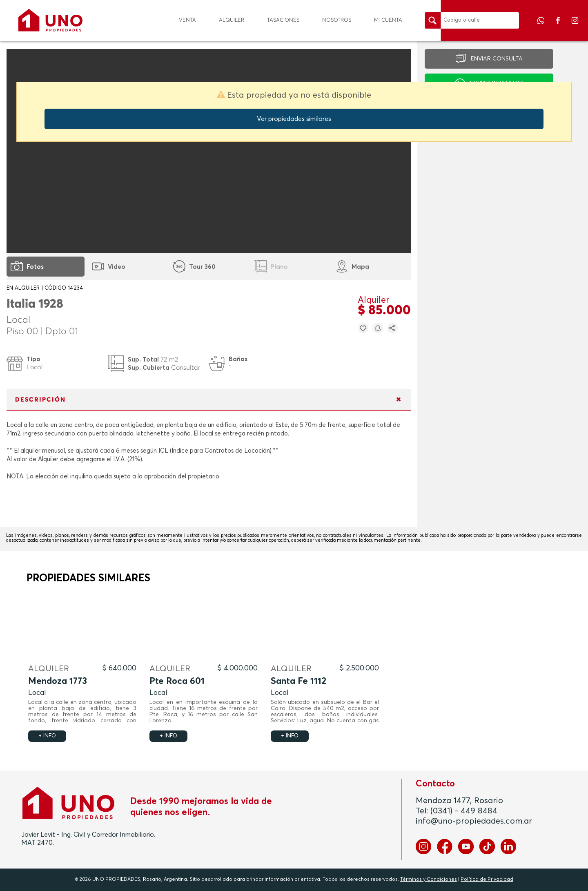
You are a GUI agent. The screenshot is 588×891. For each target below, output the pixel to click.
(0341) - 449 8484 (464, 811)
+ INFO (47, 736)
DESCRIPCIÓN (40, 400)
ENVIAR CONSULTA (497, 59)
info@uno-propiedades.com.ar (474, 821)
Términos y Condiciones (429, 880)
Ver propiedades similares (294, 119)
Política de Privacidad (487, 880)
